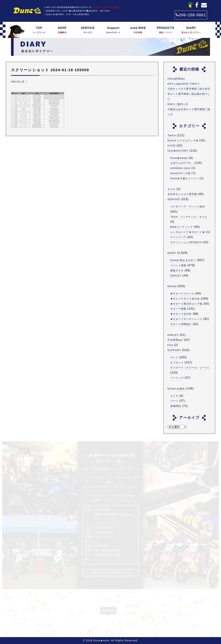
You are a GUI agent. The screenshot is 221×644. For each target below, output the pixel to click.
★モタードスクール (182, 293)
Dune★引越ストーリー (184, 178)
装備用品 (176, 406)
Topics (172, 135)
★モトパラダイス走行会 (185, 299)
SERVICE (88, 30)
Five (170, 345)
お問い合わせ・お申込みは (110, 573)
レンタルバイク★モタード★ (188, 232)
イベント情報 (178, 265)
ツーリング (177, 378)
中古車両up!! (175, 340)
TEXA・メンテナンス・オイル (189, 217)
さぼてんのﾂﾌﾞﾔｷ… (182, 163)
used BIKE (138, 30)
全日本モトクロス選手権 (182, 194)
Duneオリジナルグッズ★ (183, 140)
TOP (39, 30)
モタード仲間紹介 (181, 324)
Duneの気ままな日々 (183, 260)
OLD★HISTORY (178, 151)
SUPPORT (174, 350)
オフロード (177, 363)
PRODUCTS (166, 30)
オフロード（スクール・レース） (190, 368)
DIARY (191, 30)
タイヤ (174, 396)
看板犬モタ (177, 270)
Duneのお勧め (176, 389)
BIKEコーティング (182, 227)
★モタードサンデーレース (186, 319)
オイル (171, 189)
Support (113, 30)
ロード (174, 357)
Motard (172, 286)
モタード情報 (178, 309)
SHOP (62, 30)
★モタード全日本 (181, 314)
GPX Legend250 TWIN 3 (184, 84)
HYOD (172, 146)
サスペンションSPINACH (186, 242)
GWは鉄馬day (176, 79)
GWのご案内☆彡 (178, 104)
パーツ (174, 401)
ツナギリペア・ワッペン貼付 (188, 207)
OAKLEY (176, 276)
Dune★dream (179, 158)
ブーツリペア (178, 237)
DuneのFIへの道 (180, 173)
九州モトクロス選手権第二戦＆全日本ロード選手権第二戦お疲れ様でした (189, 94)
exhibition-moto (180, 168)
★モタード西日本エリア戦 (186, 304)
